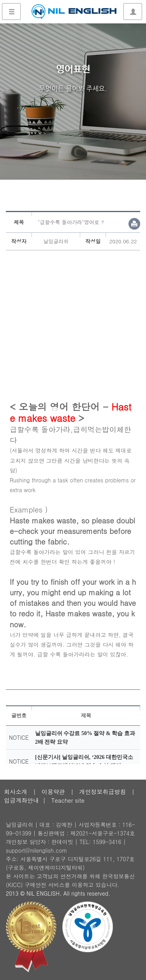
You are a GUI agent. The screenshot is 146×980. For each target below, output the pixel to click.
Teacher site (68, 800)
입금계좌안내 (21, 800)
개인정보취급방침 (102, 792)
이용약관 (53, 792)
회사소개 (16, 792)
